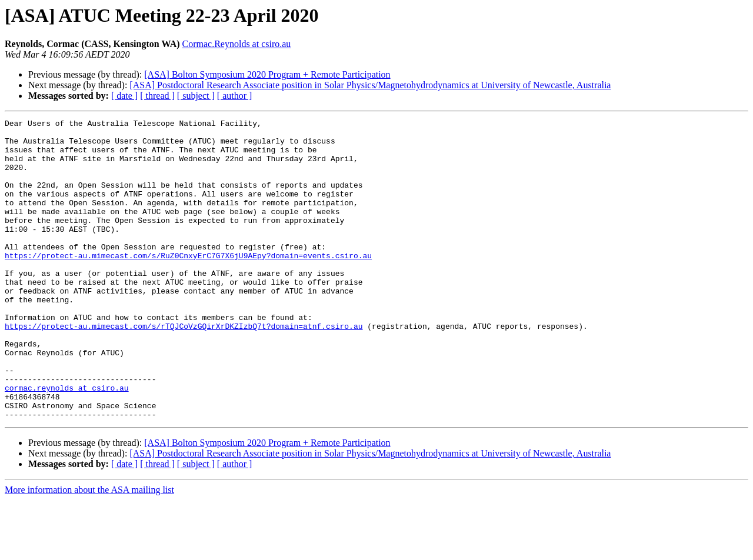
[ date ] (124, 96)
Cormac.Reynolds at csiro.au (237, 44)
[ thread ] (157, 96)
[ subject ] (196, 96)
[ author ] (235, 96)
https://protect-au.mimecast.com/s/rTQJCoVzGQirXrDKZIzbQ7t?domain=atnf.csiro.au (184, 368)
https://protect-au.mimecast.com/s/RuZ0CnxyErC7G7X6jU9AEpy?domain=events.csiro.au (188, 284)
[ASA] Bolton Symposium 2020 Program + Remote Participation (267, 74)
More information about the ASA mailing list (89, 550)
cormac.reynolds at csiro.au (67, 442)
